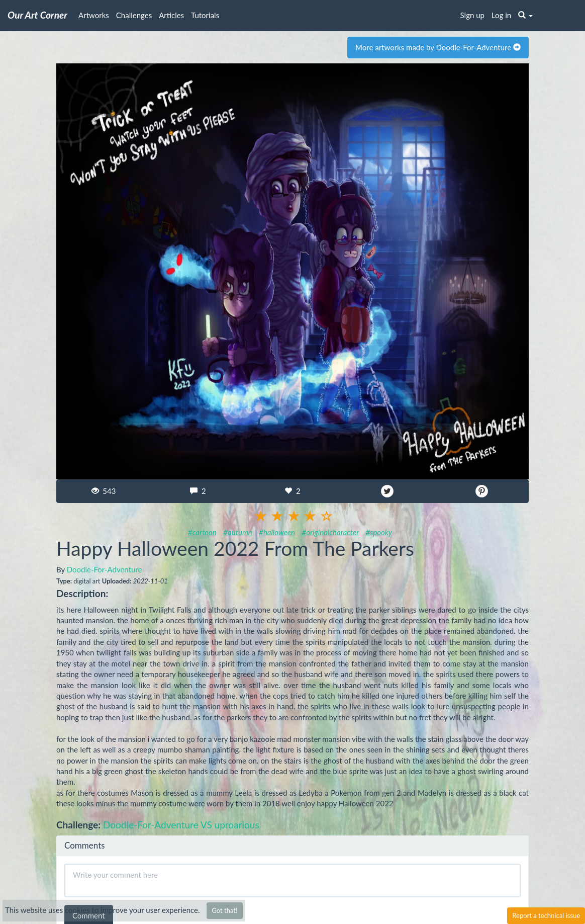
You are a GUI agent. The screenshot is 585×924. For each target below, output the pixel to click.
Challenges (134, 15)
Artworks (94, 15)
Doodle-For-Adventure (105, 569)
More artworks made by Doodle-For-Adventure (438, 47)
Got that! (224, 910)
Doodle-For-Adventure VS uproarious (181, 825)
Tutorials (205, 15)
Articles (171, 15)
